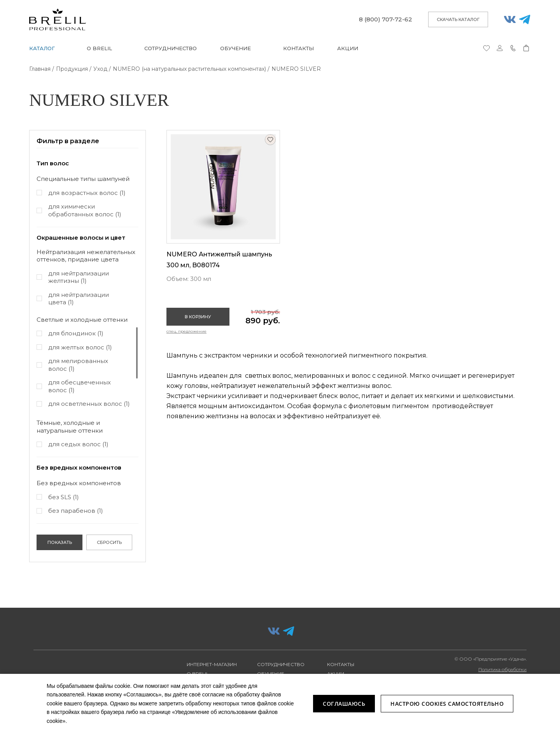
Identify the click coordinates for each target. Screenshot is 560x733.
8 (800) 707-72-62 (386, 19)
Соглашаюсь (344, 704)
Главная (40, 69)
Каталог (42, 48)
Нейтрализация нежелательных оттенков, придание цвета (86, 256)
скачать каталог (458, 19)
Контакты (298, 48)
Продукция (72, 69)
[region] (87, 203)
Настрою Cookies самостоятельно (447, 704)
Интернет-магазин (212, 664)
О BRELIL (99, 48)
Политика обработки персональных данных (501, 672)
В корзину (198, 317)
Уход (100, 69)
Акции (348, 48)
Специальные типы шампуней (83, 179)
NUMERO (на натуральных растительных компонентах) (189, 69)
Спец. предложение (186, 331)
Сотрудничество (171, 48)
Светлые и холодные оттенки (82, 320)
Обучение (235, 48)
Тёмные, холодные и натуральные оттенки (70, 427)
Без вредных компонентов (79, 483)
